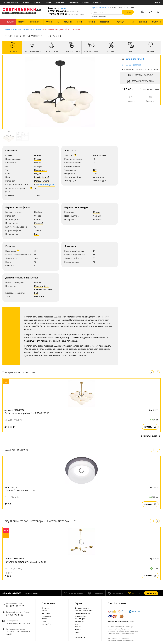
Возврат (37, 2)
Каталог (8, 22)
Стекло (46, 181)
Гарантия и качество (82, 613)
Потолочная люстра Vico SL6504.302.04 (25, 562)
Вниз (37, 234)
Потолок (38, 282)
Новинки (45, 619)
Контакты (97, 2)
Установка (60, 2)
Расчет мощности (47, 185)
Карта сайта (46, 624)
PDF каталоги (80, 638)
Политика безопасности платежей (121, 621)
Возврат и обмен (81, 616)
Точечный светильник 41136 (20, 490)
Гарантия (26, 2)
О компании (48, 603)
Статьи (77, 632)
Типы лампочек (81, 635)
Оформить (151, 593)
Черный (45, 177)
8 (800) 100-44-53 (65, 11)
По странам (46, 613)
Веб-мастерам (80, 619)
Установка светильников (84, 611)
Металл (38, 181)
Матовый (39, 223)
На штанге (39, 297)
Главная (6, 29)
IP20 (36, 293)
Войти (158, 3)
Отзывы (48, 2)
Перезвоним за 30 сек (100, 8)
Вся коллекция (151, 436)
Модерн (38, 174)
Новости (78, 629)
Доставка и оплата (10, 2)
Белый (37, 177)
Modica (38, 163)
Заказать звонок (32, 593)
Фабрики (45, 611)
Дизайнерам (73, 2)
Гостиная (48, 289)
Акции (44, 621)
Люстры (24, 29)
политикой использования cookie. (122, 633)
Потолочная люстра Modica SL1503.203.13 (27, 413)
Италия (38, 155)
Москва (63, 8)
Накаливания (100, 155)
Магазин (38, 286)
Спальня (38, 289)
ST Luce (38, 159)
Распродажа (46, 616)
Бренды (86, 2)
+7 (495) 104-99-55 (66, 14)
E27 (95, 170)
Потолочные (35, 29)
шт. (132, 593)
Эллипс (38, 230)
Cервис (79, 603)
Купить (150, 427)
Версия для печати (135, 59)
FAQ (76, 624)
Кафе (46, 286)
